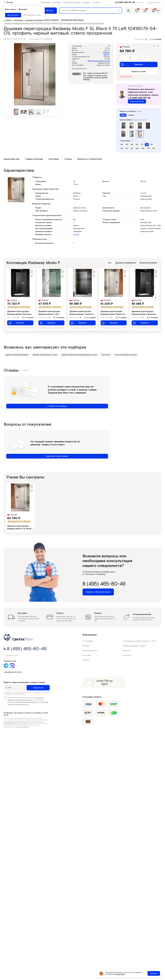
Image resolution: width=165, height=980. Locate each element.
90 (127, 149)
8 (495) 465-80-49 (126, 2)
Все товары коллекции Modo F (96, 73)
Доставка (57, 2)
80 (152, 145)
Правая (131, 115)
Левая (123, 115)
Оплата (86, 660)
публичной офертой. (22, 727)
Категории (54, 159)
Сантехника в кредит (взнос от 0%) (139, 641)
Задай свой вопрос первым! (57, 456)
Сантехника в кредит (72, 2)
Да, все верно (13, 15)
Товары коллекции (34, 159)
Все (110, 263)
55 (127, 145)
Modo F (107, 55)
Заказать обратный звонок (98, 592)
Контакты (97, 2)
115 (154, 149)
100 (137, 149)
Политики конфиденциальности (28, 702)
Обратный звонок (154, 2)
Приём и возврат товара (134, 646)
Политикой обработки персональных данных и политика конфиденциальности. (23, 723)
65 (137, 145)
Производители (90, 651)
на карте (107, 682)
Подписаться (38, 688)
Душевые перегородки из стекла (45, 355)
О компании (45, 2)
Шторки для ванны (148, 263)
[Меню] (48, 11)
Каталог (86, 646)
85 (122, 149)
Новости (127, 651)
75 (147, 145)
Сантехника (106, 355)
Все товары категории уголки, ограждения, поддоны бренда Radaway (95, 78)
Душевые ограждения (126, 263)
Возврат (87, 2)
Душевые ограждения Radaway (17, 355)
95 (132, 149)
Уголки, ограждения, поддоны (126, 355)
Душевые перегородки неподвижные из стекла (79, 355)
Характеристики (12, 159)
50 (122, 145)
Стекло (76, 235)
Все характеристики (80, 69)
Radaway (106, 53)
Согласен (154, 973)
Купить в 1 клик (139, 72)
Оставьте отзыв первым (57, 406)
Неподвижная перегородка (99, 61)
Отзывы (68, 159)
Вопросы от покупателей (90, 159)
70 (142, 145)
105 (143, 149)
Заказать (132, 64)
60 (132, 145)
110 (148, 149)
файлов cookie (120, 974)
